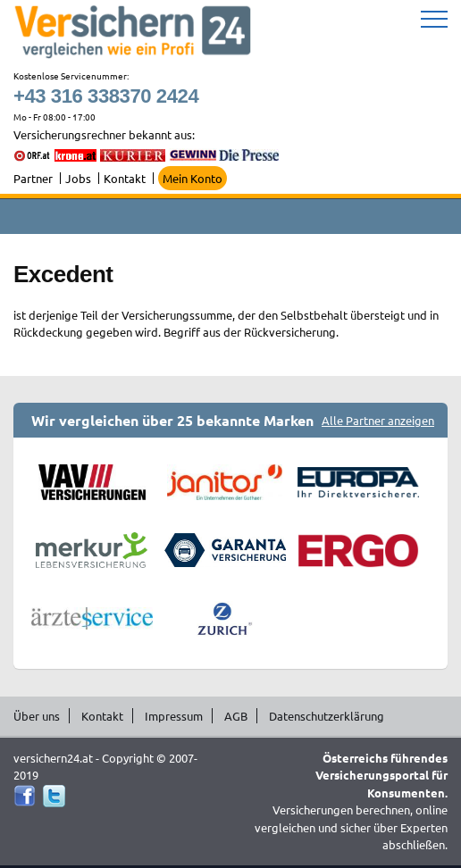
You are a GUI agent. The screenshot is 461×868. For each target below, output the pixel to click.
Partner (33, 178)
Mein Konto (193, 178)
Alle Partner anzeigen (378, 420)
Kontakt (125, 178)
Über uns (37, 716)
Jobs (78, 178)
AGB (236, 716)
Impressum (174, 716)
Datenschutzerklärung (327, 716)
